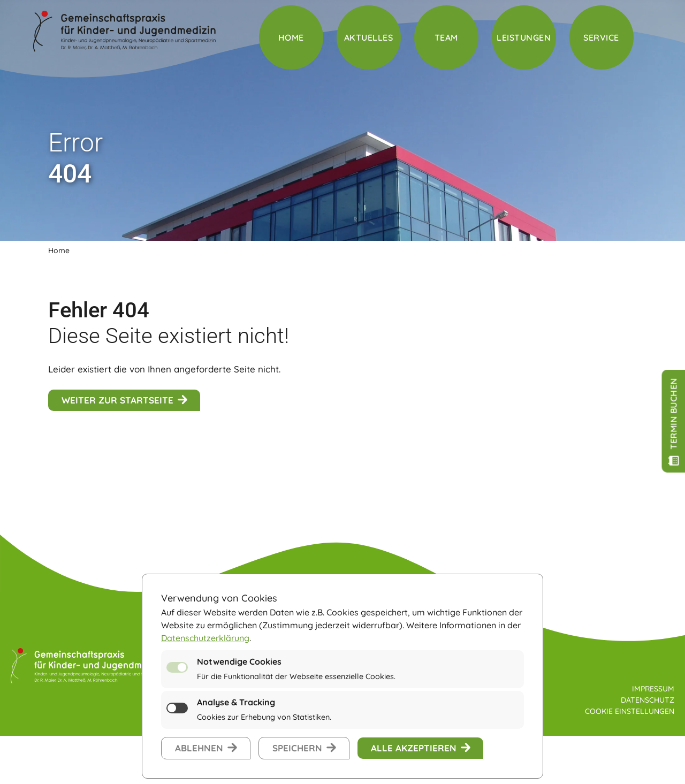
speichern (297, 748)
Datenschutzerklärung (205, 638)
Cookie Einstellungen (630, 711)
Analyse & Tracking (236, 702)
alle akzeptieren (414, 748)
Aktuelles (369, 37)
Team (446, 37)
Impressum (653, 689)
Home (291, 37)
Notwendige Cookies (239, 661)
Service (601, 37)
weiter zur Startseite (117, 400)
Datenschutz (648, 700)
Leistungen (524, 37)
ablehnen (199, 748)
